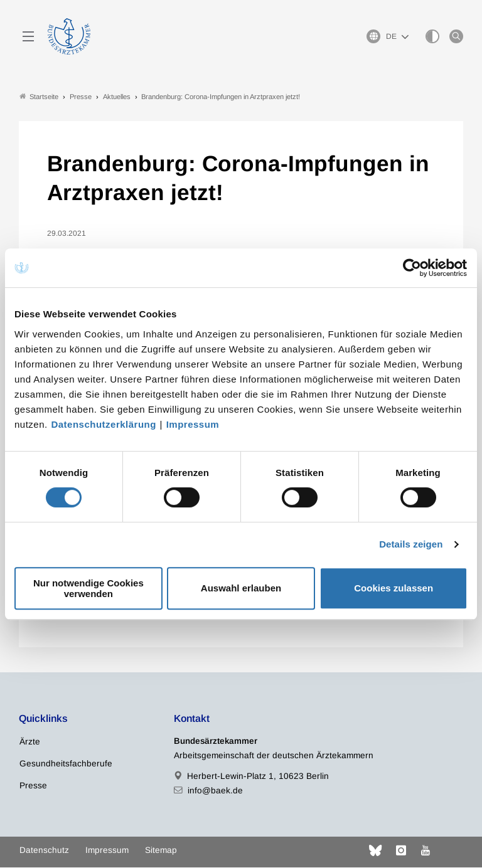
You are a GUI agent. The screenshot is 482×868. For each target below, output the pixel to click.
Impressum (193, 424)
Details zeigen (411, 544)
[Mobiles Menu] (28, 36)
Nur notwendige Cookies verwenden (88, 588)
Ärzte (30, 742)
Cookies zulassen (394, 588)
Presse (33, 786)
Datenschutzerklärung (104, 424)
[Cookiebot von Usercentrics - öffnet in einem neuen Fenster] (413, 268)
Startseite (39, 96)
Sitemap (161, 851)
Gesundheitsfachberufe (66, 764)
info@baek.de (215, 791)
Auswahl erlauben (241, 588)
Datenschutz (44, 851)
